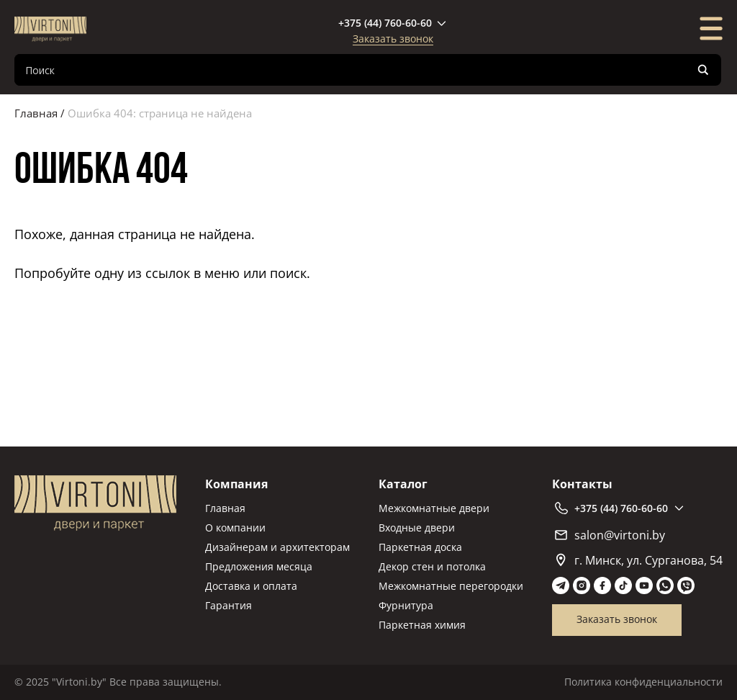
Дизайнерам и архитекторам (277, 547)
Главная (36, 113)
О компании (235, 528)
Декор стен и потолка (432, 566)
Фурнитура (406, 605)
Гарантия (229, 605)
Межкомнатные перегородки (451, 586)
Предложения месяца (259, 566)
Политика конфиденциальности (643, 682)
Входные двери (417, 528)
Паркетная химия (422, 625)
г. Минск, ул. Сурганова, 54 (639, 560)
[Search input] (356, 70)
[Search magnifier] (703, 70)
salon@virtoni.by (610, 535)
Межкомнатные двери (434, 508)
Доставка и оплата (251, 586)
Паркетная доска (420, 547)
